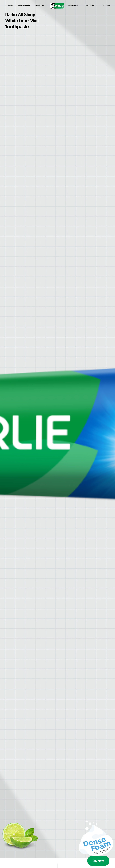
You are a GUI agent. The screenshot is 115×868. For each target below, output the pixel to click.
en (108, 5)
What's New (90, 6)
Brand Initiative (24, 6)
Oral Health (73, 6)
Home (10, 6)
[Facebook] (104, 5)
